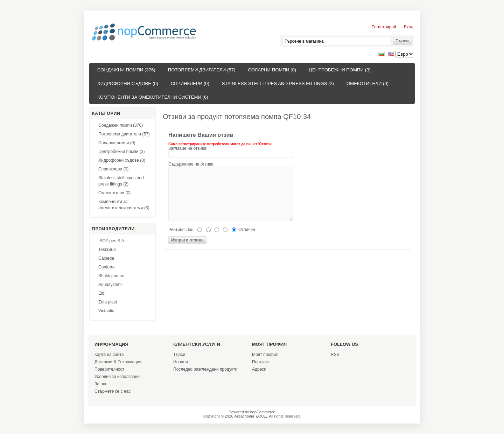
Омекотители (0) (367, 83)
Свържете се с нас (113, 391)
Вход (409, 27)
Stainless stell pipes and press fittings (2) (278, 83)
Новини (181, 362)
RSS (335, 355)
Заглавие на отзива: (188, 148)
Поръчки (260, 362)
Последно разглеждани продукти (205, 369)
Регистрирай (384, 27)
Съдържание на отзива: (191, 164)
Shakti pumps (111, 276)
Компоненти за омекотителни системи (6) (153, 97)
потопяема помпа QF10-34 (268, 117)
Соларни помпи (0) (272, 70)
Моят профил (265, 355)
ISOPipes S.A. (112, 241)
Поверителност (109, 369)
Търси (179, 355)
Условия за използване (117, 377)
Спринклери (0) (190, 83)
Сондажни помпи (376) (126, 70)
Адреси (259, 369)
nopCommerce (263, 412)
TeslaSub (107, 250)
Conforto (106, 267)
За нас (101, 384)
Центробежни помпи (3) (340, 70)
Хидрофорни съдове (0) (128, 83)
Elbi (102, 293)
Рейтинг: (177, 230)
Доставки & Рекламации (118, 362)
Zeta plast (108, 302)
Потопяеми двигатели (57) (202, 70)
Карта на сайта (109, 355)
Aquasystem (110, 285)
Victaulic (106, 311)
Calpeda (106, 258)
